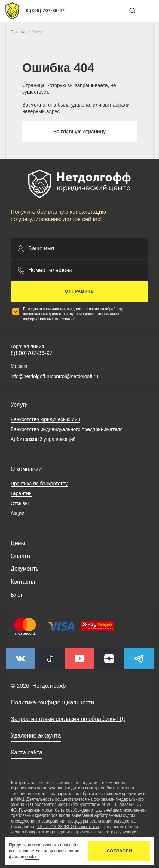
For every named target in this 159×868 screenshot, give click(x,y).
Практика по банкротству (39, 484)
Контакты (23, 582)
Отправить (79, 291)
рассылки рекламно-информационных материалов (72, 316)
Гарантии (21, 493)
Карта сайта (27, 752)
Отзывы (20, 503)
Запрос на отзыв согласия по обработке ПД (68, 719)
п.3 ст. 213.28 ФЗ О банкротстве (68, 827)
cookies (33, 857)
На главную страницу (79, 132)
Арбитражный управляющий (43, 439)
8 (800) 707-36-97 (45, 11)
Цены (18, 543)
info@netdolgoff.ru (31, 376)
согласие (91, 309)
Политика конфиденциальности (53, 702)
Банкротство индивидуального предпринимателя (67, 429)
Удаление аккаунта (36, 736)
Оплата (20, 556)
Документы (25, 569)
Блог (17, 595)
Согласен (120, 851)
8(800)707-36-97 (32, 353)
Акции (17, 513)
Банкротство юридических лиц (45, 419)
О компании (26, 469)
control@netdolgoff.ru (74, 376)
